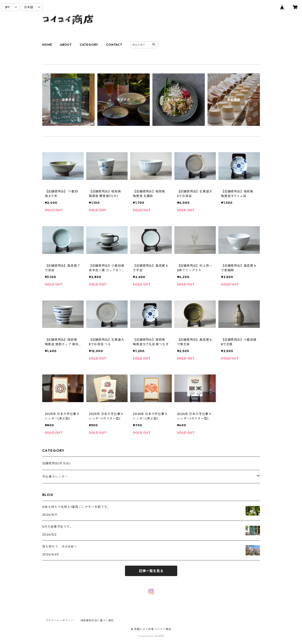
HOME (47, 45)
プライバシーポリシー (60, 620)
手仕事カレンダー (55, 477)
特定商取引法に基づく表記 (97, 620)
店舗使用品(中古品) (56, 463)
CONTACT (114, 45)
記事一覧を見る (151, 571)
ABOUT (66, 45)
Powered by (151, 636)
